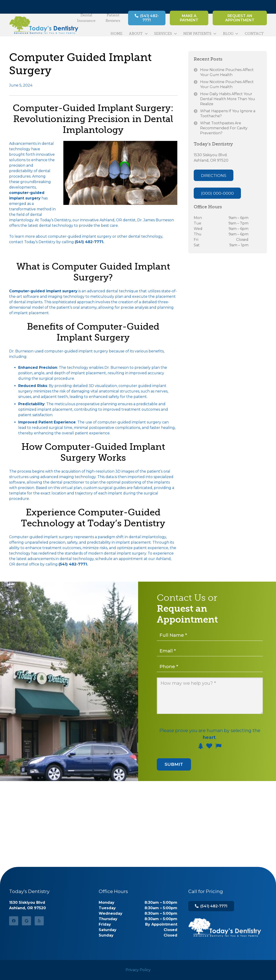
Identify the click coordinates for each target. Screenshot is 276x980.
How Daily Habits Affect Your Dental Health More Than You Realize (228, 99)
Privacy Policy (138, 970)
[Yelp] (39, 921)
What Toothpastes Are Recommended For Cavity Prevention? (224, 128)
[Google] (26, 921)
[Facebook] (14, 921)
